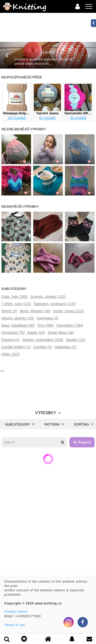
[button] (7, 55)
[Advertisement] (48, 386)
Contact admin (16, 612)
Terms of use (15, 625)
